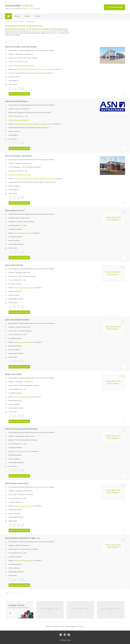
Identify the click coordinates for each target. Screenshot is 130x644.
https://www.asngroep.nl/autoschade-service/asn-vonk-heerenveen (33, 69)
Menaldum (18, 163)
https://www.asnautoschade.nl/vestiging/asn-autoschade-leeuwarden (34, 179)
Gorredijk (18, 272)
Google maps (28, 54)
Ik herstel (114, 7)
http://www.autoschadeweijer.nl (23, 397)
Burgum (18, 109)
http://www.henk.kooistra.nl (22, 451)
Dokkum (18, 545)
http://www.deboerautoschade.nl (23, 506)
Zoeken (27, 16)
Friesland (11, 54)
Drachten (18, 327)
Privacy (69, 640)
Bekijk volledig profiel (19, 94)
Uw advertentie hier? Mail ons (50, 609)
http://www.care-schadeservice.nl (24, 342)
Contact (37, 16)
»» (22, 42)
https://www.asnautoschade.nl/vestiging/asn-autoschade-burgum (33, 124)
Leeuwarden (19, 382)
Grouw (17, 218)
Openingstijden (14, 81)
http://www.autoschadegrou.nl (23, 233)
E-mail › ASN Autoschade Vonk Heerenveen (21, 66)
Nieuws (17, 16)
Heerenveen (19, 54)
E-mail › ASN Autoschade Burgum (18, 120)
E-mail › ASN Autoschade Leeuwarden (20, 175)
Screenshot (58, 69)
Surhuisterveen (20, 436)
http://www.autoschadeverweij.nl (23, 288)
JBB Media (63, 640)
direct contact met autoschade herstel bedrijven (42, 31)
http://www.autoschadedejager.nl (23, 561)
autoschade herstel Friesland (13, 31)
